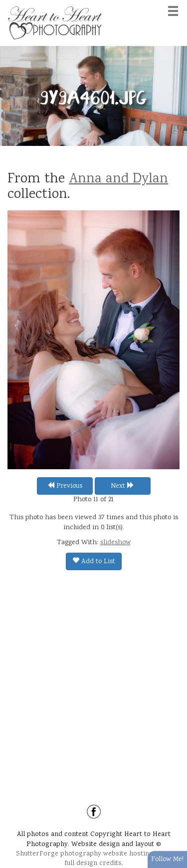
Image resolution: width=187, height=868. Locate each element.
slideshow (115, 543)
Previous (65, 486)
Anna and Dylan (118, 179)
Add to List (94, 562)
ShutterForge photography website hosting (85, 854)
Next (122, 486)
